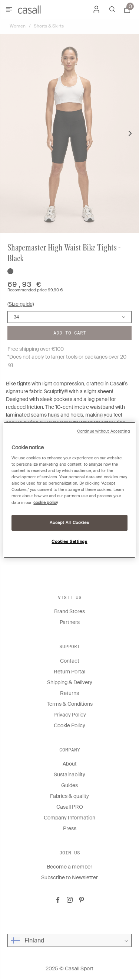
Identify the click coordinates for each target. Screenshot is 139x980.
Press (70, 828)
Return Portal (69, 672)
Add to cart (70, 333)
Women (18, 26)
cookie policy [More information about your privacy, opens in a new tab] (46, 503)
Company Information (69, 818)
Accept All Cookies (69, 523)
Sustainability (69, 774)
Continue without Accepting (104, 431)
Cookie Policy (69, 725)
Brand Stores (69, 611)
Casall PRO (70, 807)
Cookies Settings (69, 542)
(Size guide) (21, 304)
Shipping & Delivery (70, 682)
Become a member (69, 867)
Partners (70, 622)
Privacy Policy (70, 715)
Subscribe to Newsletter (69, 877)
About (70, 764)
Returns (69, 693)
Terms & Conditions (70, 704)
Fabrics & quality (69, 796)
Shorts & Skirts (49, 26)
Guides (69, 785)
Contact (70, 661)
